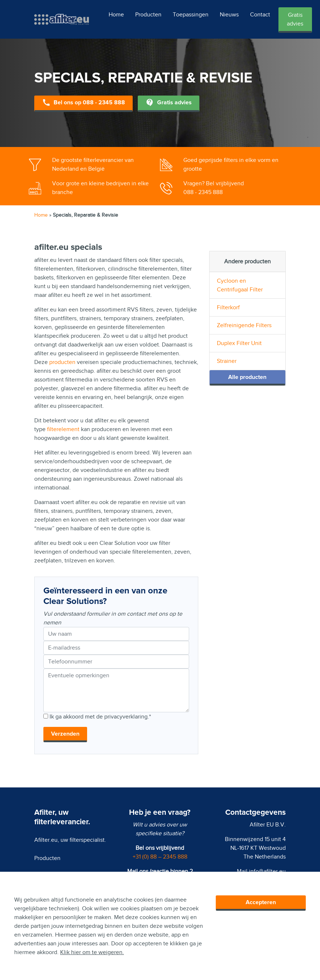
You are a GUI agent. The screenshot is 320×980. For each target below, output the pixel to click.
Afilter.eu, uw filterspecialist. (70, 840)
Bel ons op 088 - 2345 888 (83, 103)
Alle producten (247, 377)
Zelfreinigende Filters (244, 325)
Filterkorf (228, 307)
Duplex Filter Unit (239, 343)
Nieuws (229, 15)
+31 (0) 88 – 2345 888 (160, 857)
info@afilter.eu (267, 871)
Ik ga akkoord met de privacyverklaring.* (100, 717)
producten (62, 362)
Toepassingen (191, 15)
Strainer (227, 361)
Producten (148, 15)
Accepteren (261, 902)
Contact (260, 15)
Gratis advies (295, 19)
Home (116, 15)
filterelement (63, 429)
